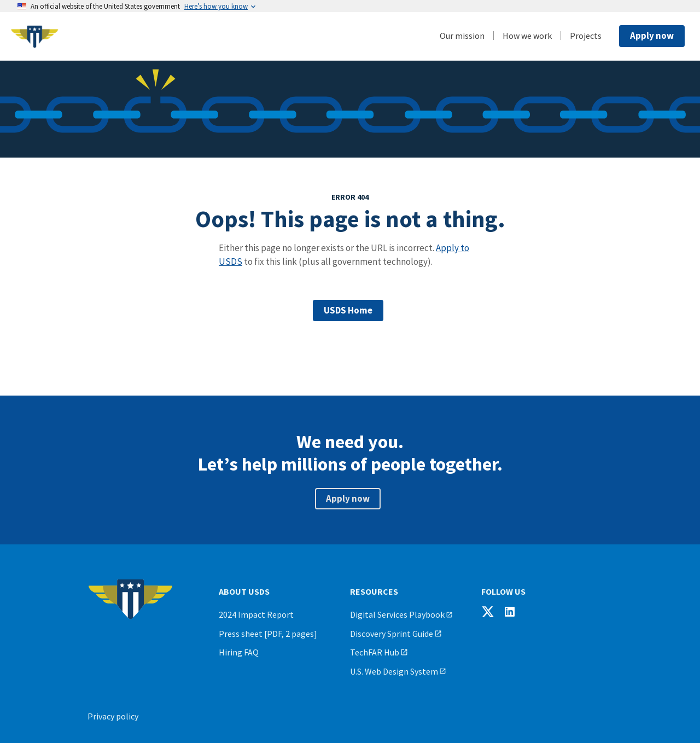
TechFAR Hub (375, 652)
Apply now (652, 36)
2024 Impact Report (256, 614)
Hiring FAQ (239, 652)
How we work (527, 36)
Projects (586, 36)
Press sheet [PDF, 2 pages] (268, 634)
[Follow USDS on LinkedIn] (510, 612)
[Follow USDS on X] (488, 612)
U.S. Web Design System (394, 671)
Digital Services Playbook (397, 614)
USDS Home (348, 310)
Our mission (462, 36)
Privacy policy (113, 716)
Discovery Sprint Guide (392, 634)
